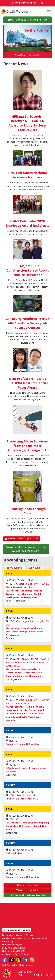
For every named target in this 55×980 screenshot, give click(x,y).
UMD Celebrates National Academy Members (27, 175)
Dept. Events (16, 568)
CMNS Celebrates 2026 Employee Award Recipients (27, 223)
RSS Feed (32, 539)
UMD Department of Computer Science (22, 11)
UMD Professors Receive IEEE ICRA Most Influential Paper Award (27, 383)
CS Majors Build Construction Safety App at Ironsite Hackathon (28, 270)
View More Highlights (28, 55)
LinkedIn (25, 960)
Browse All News (14, 539)
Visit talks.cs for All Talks (28, 890)
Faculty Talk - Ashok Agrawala (22, 799)
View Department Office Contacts (17, 930)
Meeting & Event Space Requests (28, 895)
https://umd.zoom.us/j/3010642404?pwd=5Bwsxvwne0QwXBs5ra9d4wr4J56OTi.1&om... (27, 662)
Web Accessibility (10, 965)
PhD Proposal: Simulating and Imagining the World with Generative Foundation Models (27, 826)
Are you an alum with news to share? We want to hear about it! (26, 549)
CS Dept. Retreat (15, 853)
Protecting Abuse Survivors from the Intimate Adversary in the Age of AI (28, 446)
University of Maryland (27, 3)
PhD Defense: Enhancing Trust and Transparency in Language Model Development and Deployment (24, 594)
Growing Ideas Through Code (28, 511)
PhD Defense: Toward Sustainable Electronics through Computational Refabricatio (25, 632)
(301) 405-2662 (22, 954)
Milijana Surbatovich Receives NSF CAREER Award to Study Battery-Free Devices (27, 123)
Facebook (5, 960)
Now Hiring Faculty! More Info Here (27, 20)
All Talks (34, 568)
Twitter (11, 960)
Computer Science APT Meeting (23, 744)
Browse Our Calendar (28, 885)
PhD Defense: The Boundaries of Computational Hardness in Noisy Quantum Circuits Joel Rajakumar (24, 673)
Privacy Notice (27, 965)
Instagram (18, 960)
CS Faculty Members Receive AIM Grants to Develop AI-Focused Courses (28, 323)
